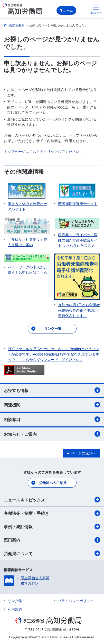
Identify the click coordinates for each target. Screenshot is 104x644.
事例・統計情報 (52, 527)
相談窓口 (52, 419)
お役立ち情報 (52, 390)
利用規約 (15, 609)
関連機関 (52, 405)
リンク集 (15, 601)
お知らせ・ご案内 (52, 434)
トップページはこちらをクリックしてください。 (43, 152)
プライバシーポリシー (76, 601)
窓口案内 (52, 540)
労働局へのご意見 (53, 483)
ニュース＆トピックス (52, 500)
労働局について (52, 553)
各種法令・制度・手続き (52, 513)
